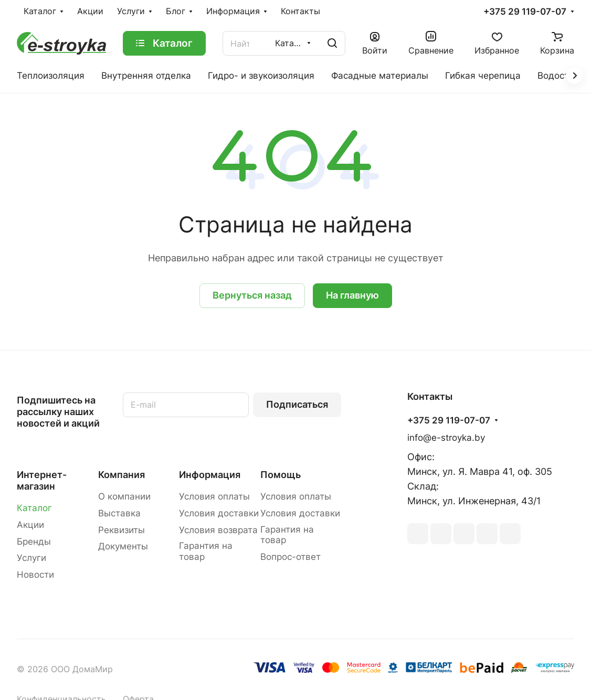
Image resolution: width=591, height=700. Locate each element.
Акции (30, 525)
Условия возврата (218, 530)
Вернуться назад (252, 295)
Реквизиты (122, 530)
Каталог (34, 508)
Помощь (281, 475)
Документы (123, 546)
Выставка (119, 513)
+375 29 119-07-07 (525, 12)
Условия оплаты (214, 496)
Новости (35, 575)
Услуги (31, 558)
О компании (124, 496)
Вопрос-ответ (291, 557)
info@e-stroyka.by (446, 438)
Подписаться (297, 404)
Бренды (34, 542)
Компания (122, 475)
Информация (210, 475)
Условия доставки (219, 513)
